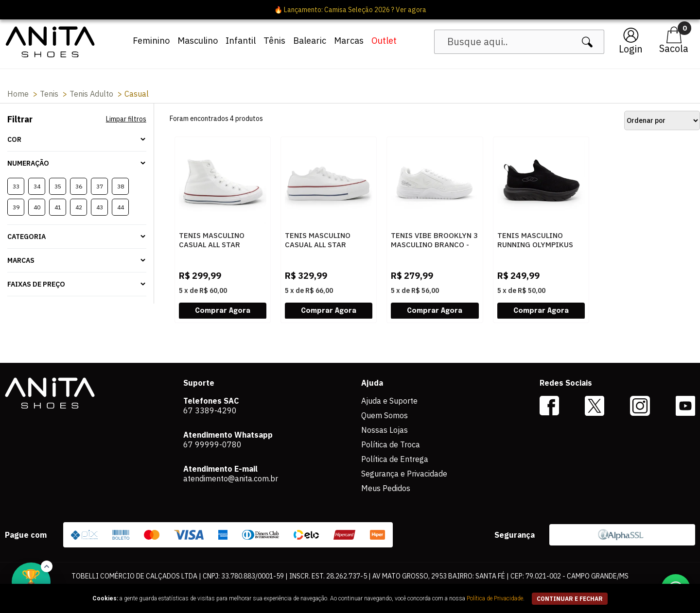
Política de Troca (391, 444)
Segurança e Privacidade (404, 474)
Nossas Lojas (385, 430)
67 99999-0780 (212, 444)
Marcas (349, 41)
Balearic (310, 41)
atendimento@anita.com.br (231, 478)
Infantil (241, 41)
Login (631, 49)
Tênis (274, 41)
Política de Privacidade (495, 598)
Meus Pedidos (386, 488)
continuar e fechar (570, 599)
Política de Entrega (395, 459)
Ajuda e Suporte (389, 401)
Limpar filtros (126, 119)
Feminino (151, 41)
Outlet (384, 41)
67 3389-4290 (210, 410)
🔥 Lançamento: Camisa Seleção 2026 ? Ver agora (350, 10)
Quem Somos (385, 415)
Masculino (198, 41)
